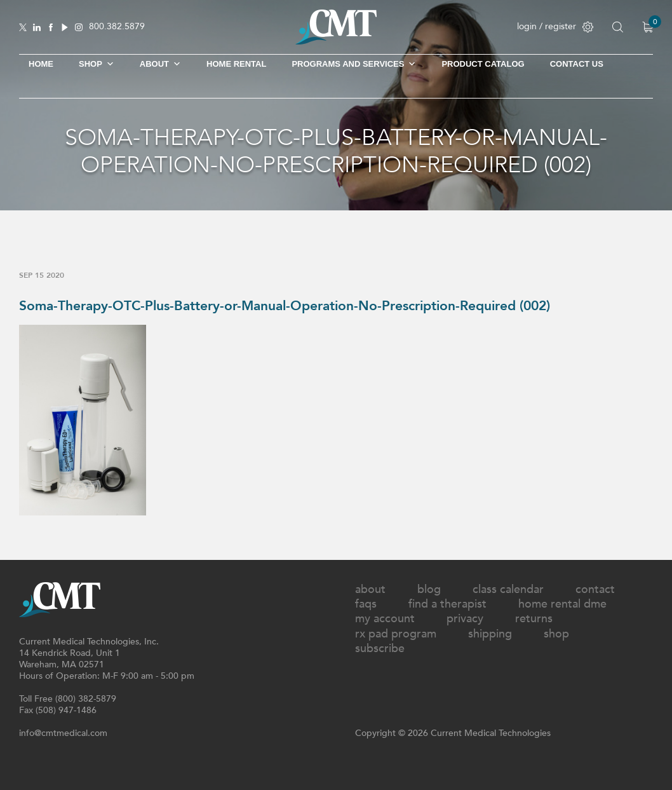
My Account (385, 619)
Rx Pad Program (396, 634)
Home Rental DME (562, 604)
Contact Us (577, 64)
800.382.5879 (117, 27)
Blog (429, 589)
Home (41, 64)
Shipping (490, 634)
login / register (555, 26)
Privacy (465, 619)
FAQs (366, 604)
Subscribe (380, 649)
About (160, 64)
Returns (534, 619)
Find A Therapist (447, 604)
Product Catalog (483, 64)
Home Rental (236, 64)
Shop (556, 634)
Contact (595, 589)
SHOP (97, 64)
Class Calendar (508, 589)
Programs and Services (354, 64)
